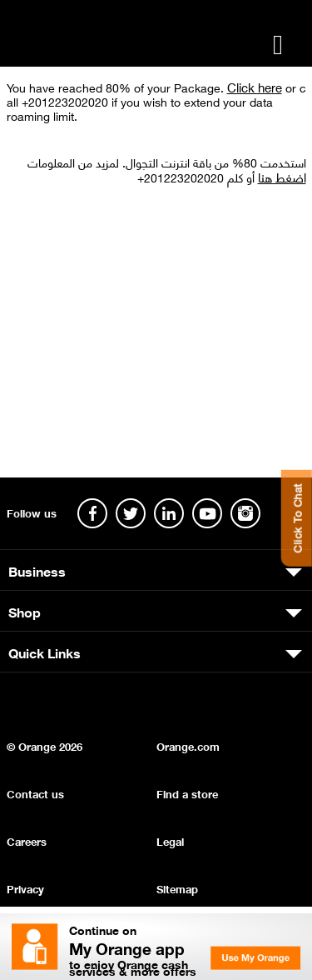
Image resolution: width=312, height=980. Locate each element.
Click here (255, 87)
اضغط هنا (282, 177)
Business (37, 570)
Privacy (25, 888)
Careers (27, 840)
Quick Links (45, 652)
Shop (25, 611)
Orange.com (188, 745)
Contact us (35, 793)
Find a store (187, 793)
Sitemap (177, 888)
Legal (170, 840)
